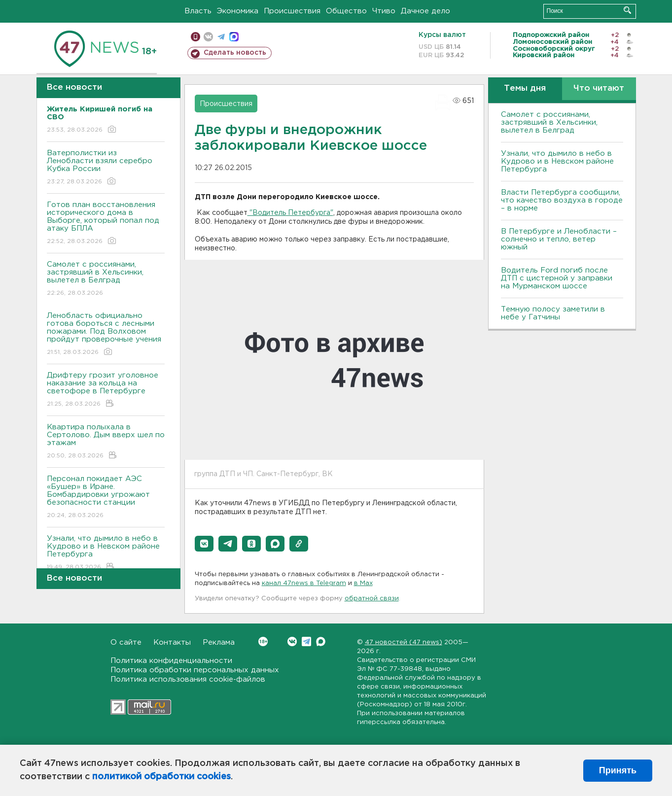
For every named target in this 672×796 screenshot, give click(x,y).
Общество (346, 11)
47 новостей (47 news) (404, 642)
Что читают (599, 88)
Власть (198, 11)
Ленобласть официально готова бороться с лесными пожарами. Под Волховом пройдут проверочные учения (106, 334)
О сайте (126, 642)
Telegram (306, 641)
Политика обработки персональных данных (195, 670)
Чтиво (384, 11)
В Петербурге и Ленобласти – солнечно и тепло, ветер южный (559, 239)
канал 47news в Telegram (304, 583)
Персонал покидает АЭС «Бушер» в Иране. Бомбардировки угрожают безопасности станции (106, 498)
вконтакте (208, 37)
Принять (618, 770)
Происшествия (292, 11)
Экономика (238, 11)
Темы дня (525, 88)
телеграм (221, 37)
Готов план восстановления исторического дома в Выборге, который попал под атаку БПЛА (106, 224)
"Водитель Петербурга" (290, 213)
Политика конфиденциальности (171, 661)
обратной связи (372, 599)
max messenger (234, 37)
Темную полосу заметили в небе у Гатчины (553, 313)
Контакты (172, 642)
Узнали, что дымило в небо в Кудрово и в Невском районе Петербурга (106, 553)
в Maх (363, 583)
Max (321, 641)
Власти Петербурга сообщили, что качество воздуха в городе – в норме (562, 200)
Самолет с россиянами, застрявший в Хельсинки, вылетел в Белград (106, 279)
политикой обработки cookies (161, 777)
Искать (627, 10)
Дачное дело (425, 11)
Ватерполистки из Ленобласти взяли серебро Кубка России (106, 168)
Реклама (219, 642)
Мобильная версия (195, 37)
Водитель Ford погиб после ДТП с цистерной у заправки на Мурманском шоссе (557, 278)
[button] (204, 544)
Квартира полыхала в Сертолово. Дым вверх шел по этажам (106, 442)
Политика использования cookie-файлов (188, 679)
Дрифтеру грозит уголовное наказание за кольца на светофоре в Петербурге (106, 390)
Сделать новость (235, 53)
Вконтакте (263, 641)
